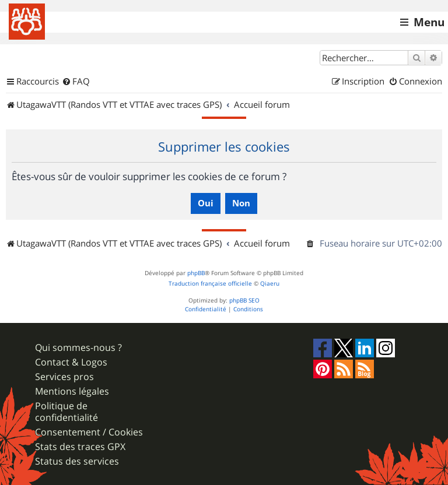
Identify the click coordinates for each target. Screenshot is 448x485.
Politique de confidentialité (66, 412)
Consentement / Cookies (89, 432)
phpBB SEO (244, 301)
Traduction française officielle (210, 284)
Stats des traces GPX (80, 447)
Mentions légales (72, 391)
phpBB (196, 273)
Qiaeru (270, 284)
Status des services (77, 461)
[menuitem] (76, 82)
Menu (429, 22)
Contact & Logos (71, 362)
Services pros (64, 377)
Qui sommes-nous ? (78, 348)
